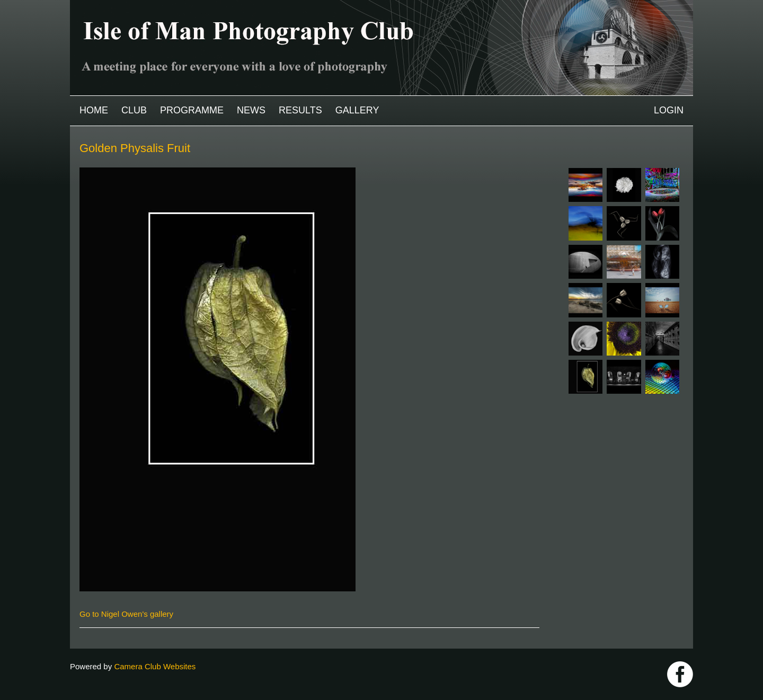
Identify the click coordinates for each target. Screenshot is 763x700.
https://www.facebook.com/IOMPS (680, 674)
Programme (192, 110)
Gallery (357, 110)
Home (94, 110)
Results (300, 110)
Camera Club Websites (155, 666)
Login (669, 110)
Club (134, 110)
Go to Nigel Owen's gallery (126, 614)
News (251, 110)
